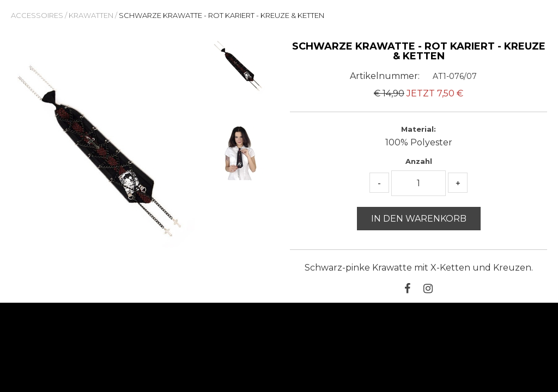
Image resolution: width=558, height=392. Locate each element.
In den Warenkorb (419, 219)
